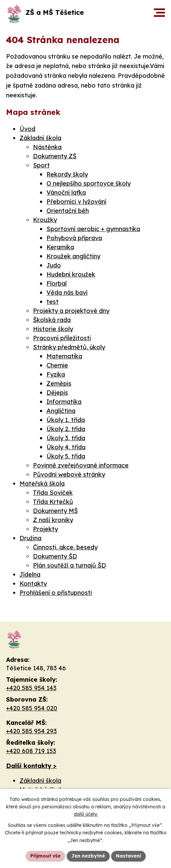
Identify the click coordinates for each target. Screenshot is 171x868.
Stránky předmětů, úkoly (69, 347)
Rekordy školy (67, 174)
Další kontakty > (31, 766)
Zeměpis (59, 383)
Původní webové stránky (69, 474)
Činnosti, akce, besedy (65, 547)
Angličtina (61, 411)
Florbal (57, 283)
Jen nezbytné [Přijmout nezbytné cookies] (88, 856)
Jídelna (30, 574)
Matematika (64, 356)
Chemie (57, 365)
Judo (54, 265)
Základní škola (40, 138)
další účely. (86, 814)
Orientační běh (68, 211)
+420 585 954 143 (31, 688)
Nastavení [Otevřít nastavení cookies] (128, 856)
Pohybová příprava (74, 238)
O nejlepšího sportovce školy (89, 183)
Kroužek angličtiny (73, 256)
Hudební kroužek (71, 274)
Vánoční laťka (66, 192)
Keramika (60, 247)
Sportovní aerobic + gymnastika (93, 229)
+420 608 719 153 (31, 751)
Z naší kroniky (53, 520)
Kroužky (45, 220)
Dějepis (57, 393)
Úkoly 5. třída (66, 456)
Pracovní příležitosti (62, 338)
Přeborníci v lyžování (76, 202)
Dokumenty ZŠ (55, 156)
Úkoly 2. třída (66, 429)
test (53, 302)
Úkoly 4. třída (66, 447)
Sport (41, 165)
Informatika (64, 402)
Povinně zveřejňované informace (81, 465)
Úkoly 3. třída (66, 438)
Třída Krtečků (53, 502)
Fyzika (56, 374)
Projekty (45, 529)
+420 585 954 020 (32, 708)
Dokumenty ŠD (55, 556)
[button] (159, 13)
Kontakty (33, 584)
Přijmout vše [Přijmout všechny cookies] (45, 856)
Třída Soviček (53, 493)
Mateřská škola (42, 484)
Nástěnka (47, 147)
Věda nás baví (67, 293)
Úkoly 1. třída (66, 420)
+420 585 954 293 (31, 731)
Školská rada (52, 320)
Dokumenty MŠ (55, 511)
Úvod (27, 129)
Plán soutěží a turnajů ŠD (70, 565)
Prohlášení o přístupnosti (56, 593)
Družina (30, 538)
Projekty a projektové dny (71, 311)
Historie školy (53, 329)
